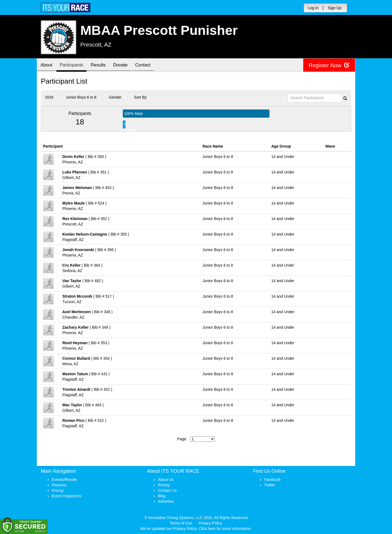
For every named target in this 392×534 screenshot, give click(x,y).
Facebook (272, 480)
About (47, 65)
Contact (150, 65)
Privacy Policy (210, 523)
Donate (126, 65)
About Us (166, 480)
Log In (313, 8)
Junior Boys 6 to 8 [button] (83, 97)
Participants (74, 65)
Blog (162, 496)
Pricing (58, 490)
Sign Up (335, 8)
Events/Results (64, 480)
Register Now (329, 65)
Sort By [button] (142, 97)
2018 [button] (51, 97)
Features (59, 485)
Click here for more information (225, 529)
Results (102, 65)
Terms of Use (181, 523)
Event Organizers (66, 496)
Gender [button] (117, 97)
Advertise (166, 501)
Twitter (270, 485)
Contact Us (167, 490)
